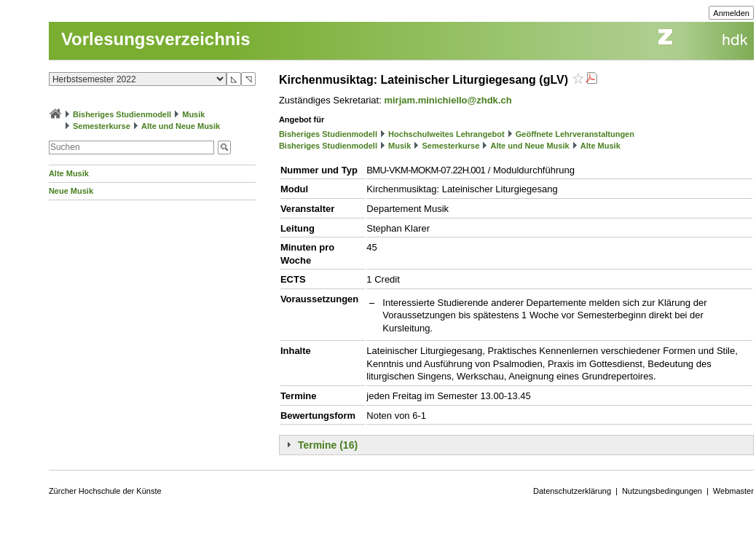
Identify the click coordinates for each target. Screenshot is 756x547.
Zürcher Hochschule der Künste (105, 491)
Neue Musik (71, 191)
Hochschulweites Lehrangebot (446, 134)
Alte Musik (69, 173)
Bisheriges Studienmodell (122, 114)
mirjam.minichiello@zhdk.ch (448, 100)
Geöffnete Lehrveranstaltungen (575, 134)
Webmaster (733, 491)
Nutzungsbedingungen (662, 491)
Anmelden (731, 13)
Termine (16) (328, 445)
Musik (193, 114)
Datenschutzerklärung (572, 491)
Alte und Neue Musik (181, 126)
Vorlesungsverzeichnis (156, 39)
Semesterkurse (102, 126)
